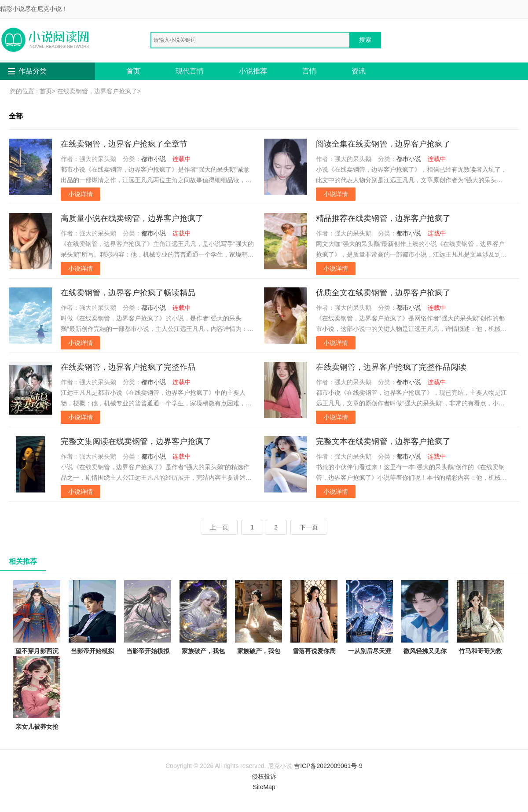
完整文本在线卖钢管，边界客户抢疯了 (383, 441)
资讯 (359, 71)
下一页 (309, 527)
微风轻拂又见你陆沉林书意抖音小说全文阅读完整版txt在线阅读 (425, 633)
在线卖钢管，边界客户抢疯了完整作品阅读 (391, 367)
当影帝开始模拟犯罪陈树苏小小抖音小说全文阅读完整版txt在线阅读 (92, 638)
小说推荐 (253, 71)
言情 (309, 71)
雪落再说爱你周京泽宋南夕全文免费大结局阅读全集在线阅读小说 (314, 638)
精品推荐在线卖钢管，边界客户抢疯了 (383, 218)
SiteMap (264, 787)
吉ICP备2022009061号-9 (328, 766)
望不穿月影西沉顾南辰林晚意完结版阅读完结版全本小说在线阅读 (37, 638)
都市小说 (154, 159)
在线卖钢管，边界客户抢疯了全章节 (124, 144)
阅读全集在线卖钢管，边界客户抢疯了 (383, 144)
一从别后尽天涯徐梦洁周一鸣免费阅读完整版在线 (369, 633)
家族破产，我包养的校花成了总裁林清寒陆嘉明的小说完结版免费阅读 (258, 638)
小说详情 (81, 194)
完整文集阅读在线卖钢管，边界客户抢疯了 (136, 441)
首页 (133, 71)
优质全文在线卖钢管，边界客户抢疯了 (383, 293)
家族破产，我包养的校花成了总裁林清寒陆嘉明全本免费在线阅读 (203, 638)
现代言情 (190, 71)
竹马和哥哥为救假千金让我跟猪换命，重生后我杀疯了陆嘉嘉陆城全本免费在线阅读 (480, 644)
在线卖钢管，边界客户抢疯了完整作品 (128, 367)
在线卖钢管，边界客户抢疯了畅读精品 (128, 293)
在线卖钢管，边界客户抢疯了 (97, 91)
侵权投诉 (264, 776)
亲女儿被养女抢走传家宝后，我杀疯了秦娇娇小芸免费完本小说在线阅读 (37, 714)
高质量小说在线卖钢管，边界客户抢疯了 (132, 218)
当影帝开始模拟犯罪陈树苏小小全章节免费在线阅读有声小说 (148, 633)
